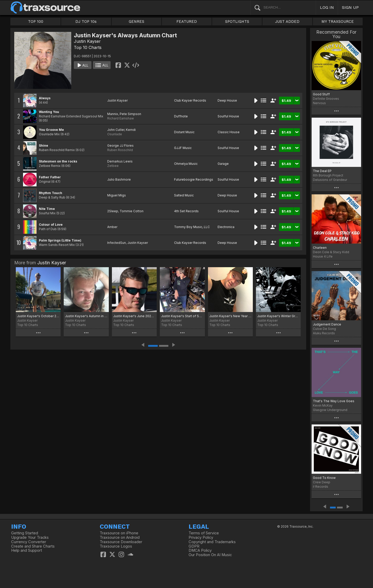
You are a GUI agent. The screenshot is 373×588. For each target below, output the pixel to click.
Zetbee (113, 166)
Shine (44, 146)
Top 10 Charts (88, 47)
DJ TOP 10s (86, 22)
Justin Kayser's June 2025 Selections (134, 316)
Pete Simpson (130, 114)
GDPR (194, 546)
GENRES (137, 22)
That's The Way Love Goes (334, 401)
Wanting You (49, 112)
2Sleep (113, 211)
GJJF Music (183, 148)
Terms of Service (204, 533)
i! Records (321, 487)
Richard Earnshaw (121, 118)
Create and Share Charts (33, 546)
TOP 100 (36, 22)
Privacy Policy (201, 537)
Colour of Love (51, 225)
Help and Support (27, 550)
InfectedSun (117, 243)
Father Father (50, 177)
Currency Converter (29, 542)
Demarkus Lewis (120, 161)
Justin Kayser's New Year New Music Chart (230, 316)
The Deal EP (322, 171)
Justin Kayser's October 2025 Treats (38, 316)
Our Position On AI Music (210, 555)
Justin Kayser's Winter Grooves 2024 (278, 316)
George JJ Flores (120, 146)
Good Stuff (321, 94)
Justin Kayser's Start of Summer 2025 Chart (182, 316)
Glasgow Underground (330, 410)
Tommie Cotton (132, 211)
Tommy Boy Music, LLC (192, 227)
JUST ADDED (287, 22)
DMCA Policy (200, 550)
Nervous (319, 103)
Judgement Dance (327, 324)
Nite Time (47, 209)
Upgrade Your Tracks (30, 537)
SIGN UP (350, 7)
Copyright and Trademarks (212, 542)
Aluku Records (324, 333)
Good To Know (324, 478)
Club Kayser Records (190, 100)
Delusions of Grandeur (330, 180)
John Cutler (116, 130)
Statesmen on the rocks (58, 161)
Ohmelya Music (186, 164)
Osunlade (115, 134)
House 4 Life (323, 256)
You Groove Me (51, 130)
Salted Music (184, 195)
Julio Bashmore (119, 179)
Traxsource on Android (120, 537)
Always (45, 98)
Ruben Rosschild (120, 150)
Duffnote (181, 116)
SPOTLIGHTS (237, 22)
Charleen (320, 248)
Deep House (227, 100)
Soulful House (228, 116)
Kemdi (131, 130)
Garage (223, 164)
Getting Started (25, 533)
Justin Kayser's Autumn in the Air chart (86, 316)
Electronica (226, 227)
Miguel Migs (117, 195)
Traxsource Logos (116, 546)
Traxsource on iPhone (119, 533)
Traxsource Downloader (121, 542)
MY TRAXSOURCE (338, 22)
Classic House (229, 132)
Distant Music (184, 132)
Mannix (113, 114)
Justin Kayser (87, 41)
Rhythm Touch (51, 193)
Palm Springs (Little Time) (60, 240)
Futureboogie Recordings (194, 179)
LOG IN (327, 7)
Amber (112, 227)
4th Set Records (186, 211)
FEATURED (187, 22)
